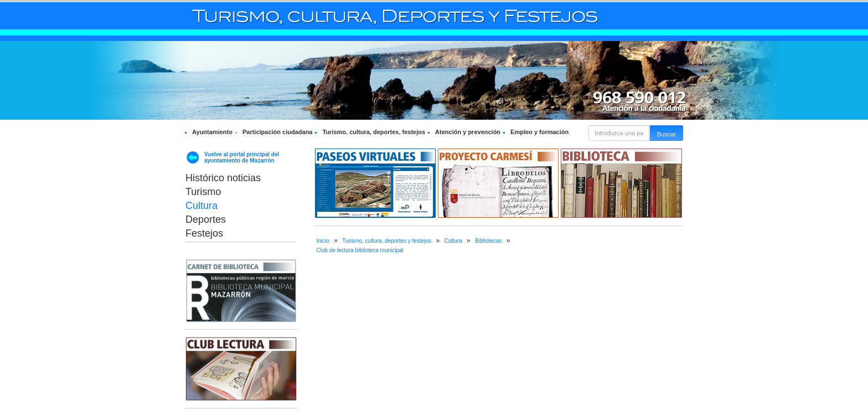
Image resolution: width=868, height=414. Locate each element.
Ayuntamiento (212, 132)
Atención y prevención (468, 132)
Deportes (206, 219)
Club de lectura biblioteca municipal (360, 250)
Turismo (203, 192)
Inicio (323, 241)
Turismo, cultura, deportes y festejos (387, 241)
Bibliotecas (488, 241)
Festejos (204, 233)
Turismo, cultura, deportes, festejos (374, 132)
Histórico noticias (223, 178)
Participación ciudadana (278, 132)
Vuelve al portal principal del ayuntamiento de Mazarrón (242, 157)
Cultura (201, 206)
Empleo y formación (539, 132)
